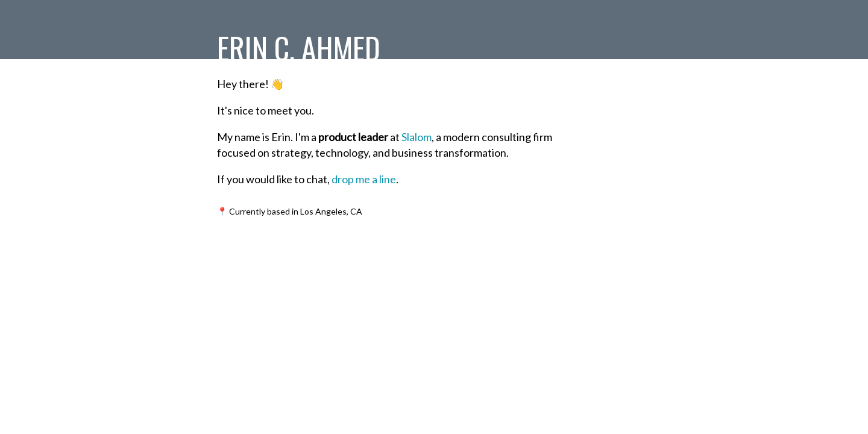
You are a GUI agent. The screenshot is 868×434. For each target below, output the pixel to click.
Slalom (417, 137)
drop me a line (364, 179)
